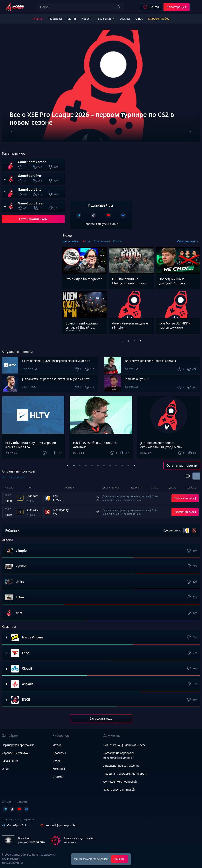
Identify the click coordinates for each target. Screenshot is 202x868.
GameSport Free (30, 203)
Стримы (58, 777)
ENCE (26, 700)
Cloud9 (27, 669)
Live (88, 241)
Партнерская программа (18, 745)
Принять (119, 859)
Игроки (57, 761)
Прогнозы (59, 753)
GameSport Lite (30, 189)
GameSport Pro (29, 176)
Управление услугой (15, 753)
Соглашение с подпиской (120, 782)
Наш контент (71, 241)
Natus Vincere (33, 637)
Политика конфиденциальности (125, 745)
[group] (101, 86)
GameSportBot (17, 825)
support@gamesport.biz (61, 825)
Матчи (57, 745)
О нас (5, 769)
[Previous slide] (12, 132)
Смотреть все (186, 241)
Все (4, 477)
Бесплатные (17, 477)
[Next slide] (190, 132)
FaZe (26, 653)
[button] (74, 466)
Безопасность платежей (119, 790)
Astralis (28, 684)
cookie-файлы (100, 859)
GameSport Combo (32, 162)
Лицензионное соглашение (122, 766)
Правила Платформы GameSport (125, 774)
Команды (59, 769)
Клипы (117, 241)
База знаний (10, 761)
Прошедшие (102, 241)
